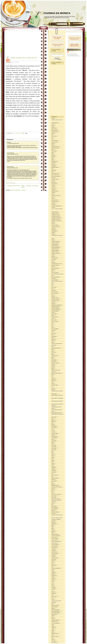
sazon (53, 583)
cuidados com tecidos (56, 241)
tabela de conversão (55, 605)
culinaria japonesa (55, 244)
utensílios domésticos (56, 620)
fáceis (53, 323)
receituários (54, 550)
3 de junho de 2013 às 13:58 (13, 168)
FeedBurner (60, 59)
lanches (53, 384)
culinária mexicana (55, 249)
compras (53, 222)
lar (52, 387)
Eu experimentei (55, 317)
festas (53, 335)
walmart (53, 639)
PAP (52, 482)
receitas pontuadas (55, 544)
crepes (53, 238)
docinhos (53, 296)
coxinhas (53, 234)
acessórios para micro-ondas (57, 120)
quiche (53, 528)
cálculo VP (54, 188)
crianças (53, 240)
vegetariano (54, 627)
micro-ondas (54, 447)
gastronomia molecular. (56, 348)
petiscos (53, 503)
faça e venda (54, 320)
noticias (53, 466)
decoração (53, 262)
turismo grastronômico (56, 613)
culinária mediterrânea (56, 247)
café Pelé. (53, 187)
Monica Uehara (10, 167)
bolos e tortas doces (55, 173)
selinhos (53, 586)
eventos (53, 318)
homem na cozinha (55, 363)
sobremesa (54, 592)
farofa (53, 327)
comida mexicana (55, 212)
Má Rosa (9, 142)
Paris (53, 491)
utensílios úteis (54, 622)
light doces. (54, 421)
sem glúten (54, 589)
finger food (54, 339)
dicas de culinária (55, 272)
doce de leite (54, 287)
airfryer (53, 126)
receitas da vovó (55, 540)
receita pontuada (55, 539)
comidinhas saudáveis (56, 219)
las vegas (53, 388)
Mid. (53, 451)
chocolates (54, 204)
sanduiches (54, 579)
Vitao (53, 638)
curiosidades (54, 259)
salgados (53, 574)
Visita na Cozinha (55, 636)
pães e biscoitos (55, 475)
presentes (53, 511)
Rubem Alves (54, 565)
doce (53, 286)
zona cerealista (54, 642)
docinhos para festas (55, 299)
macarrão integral (55, 433)
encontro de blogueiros (56, 309)
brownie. (53, 181)
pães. (53, 476)
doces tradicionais (55, 293)
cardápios (53, 192)
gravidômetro (54, 360)
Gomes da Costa (55, 355)
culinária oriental (55, 252)
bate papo (53, 155)
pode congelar (54, 506)
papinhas (53, 484)
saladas (53, 571)
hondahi (53, 364)
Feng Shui (54, 330)
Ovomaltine (54, 472)
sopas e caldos (54, 596)
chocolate (53, 203)
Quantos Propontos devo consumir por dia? (24, 58)
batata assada (54, 151)
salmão (53, 577)
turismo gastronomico (56, 610)
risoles (53, 562)
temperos (53, 608)
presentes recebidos (55, 512)
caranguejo (54, 189)
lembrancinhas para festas (56, 413)
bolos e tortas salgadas (56, 176)
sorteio (53, 598)
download (53, 302)
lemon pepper (54, 417)
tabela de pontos (55, 607)
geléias (53, 351)
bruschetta (54, 182)
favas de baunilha (55, 329)
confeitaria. (54, 230)
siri (52, 590)
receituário (54, 549)
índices (53, 375)
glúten (53, 354)
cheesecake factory (55, 201)
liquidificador (54, 426)
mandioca (53, 435)
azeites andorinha (55, 141)
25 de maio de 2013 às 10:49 (13, 154)
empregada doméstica (56, 307)
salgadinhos (54, 573)
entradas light (54, 314)
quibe (53, 527)
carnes (53, 194)
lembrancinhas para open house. (57, 414)
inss (52, 376)
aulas (53, 138)
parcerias (53, 490)
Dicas (53, 271)
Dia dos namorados (55, 268)
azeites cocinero (55, 142)
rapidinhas (54, 531)
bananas (53, 145)
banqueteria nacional (55, 146)
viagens (53, 630)
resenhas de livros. (55, 558)
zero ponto (54, 641)
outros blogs (54, 470)
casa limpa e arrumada (56, 195)
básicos (53, 149)
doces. (53, 295)
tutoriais (53, 616)
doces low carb (54, 292)
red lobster (54, 556)
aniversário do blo (55, 132)
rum (52, 567)
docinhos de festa (55, 298)
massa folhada (54, 438)
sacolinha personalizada (56, 568)
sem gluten (54, 587)
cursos (53, 261)
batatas (53, 152)
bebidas (53, 160)
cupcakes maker (55, 258)
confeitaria (54, 228)
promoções (54, 521)
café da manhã (54, 184)
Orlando (53, 469)
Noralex (53, 463)
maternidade (54, 441)
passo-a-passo (54, 496)
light (52, 419)
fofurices (53, 341)
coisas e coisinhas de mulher (57, 209)
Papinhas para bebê (55, 485)
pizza (53, 505)
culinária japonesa (55, 246)
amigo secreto (54, 129)
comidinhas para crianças (56, 218)
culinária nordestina (55, 250)
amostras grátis (54, 130)
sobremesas (54, 593)
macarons (53, 432)
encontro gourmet (55, 311)
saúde (53, 582)
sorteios (53, 599)
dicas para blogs (55, 280)
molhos (53, 456)
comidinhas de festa (55, 215)
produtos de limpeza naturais (57, 515)
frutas (53, 346)
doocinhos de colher (55, 301)
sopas (53, 595)
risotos (53, 564)
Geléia (53, 349)
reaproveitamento (55, 534)
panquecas (54, 479)
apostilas (53, 133)
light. (53, 423)
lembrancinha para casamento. (57, 391)
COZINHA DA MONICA (57, 13)
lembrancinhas (54, 394)
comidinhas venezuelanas (56, 221)
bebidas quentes (55, 161)
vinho (53, 635)
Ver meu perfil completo (72, 54)
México (53, 442)
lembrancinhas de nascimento (57, 401)
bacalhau (53, 143)
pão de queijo (54, 481)
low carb (53, 430)
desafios (53, 267)
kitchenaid (54, 381)
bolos (53, 172)
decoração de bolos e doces (57, 264)
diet (52, 284)
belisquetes (54, 163)
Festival (53, 338)
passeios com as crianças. (56, 494)
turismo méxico (55, 614)
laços (53, 382)
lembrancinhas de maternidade (57, 398)
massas (53, 439)
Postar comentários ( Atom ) (18, 190)
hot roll (53, 367)
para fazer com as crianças (57, 487)
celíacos (53, 197)
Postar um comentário (11, 183)
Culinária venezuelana (56, 253)
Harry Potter (54, 361)
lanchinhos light (55, 385)
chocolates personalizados (56, 206)
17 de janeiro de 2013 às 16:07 (13, 143)
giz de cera (54, 352)
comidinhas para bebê (56, 216)
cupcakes (53, 256)
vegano (53, 626)
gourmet (53, 357)
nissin (53, 462)
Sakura (53, 570)
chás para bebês (55, 200)
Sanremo (53, 580)
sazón (53, 585)
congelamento (54, 231)
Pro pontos (54, 513)
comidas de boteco (55, 213)
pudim (53, 525)
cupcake (53, 255)
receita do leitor (55, 537)
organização (54, 467)
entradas (53, 312)
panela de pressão (55, 478)
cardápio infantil (55, 191)
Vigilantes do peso (19, 133)
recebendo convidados (56, 536)
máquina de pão (55, 436)
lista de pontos (54, 427)
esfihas (53, 315)
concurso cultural (55, 225)
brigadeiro (54, 178)
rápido (53, 533)
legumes (53, 390)
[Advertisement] (20, 44)
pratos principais (55, 508)
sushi (53, 604)
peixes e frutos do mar (56, 499)
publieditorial (54, 524)
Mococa (53, 454)
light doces (54, 420)
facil (52, 324)
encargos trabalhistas (56, 308)
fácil (52, 326)
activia (53, 124)
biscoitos (53, 164)
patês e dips (54, 497)
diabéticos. (54, 270)
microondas (54, 450)
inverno (53, 378)
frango (53, 342)
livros (53, 429)
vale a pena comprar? (56, 623)
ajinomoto (53, 127)
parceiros (53, 488)
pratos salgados (54, 509)
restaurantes (54, 559)
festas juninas (54, 336)
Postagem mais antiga (32, 186)
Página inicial (23, 186)
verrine (53, 629)
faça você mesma (55, 321)
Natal (53, 459)
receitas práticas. (55, 547)
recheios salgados (55, 553)
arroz (53, 135)
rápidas (53, 530)
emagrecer (54, 304)
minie (53, 453)
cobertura (53, 207)
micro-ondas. (54, 448)
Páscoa (53, 493)
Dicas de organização (56, 277)
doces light (54, 290)
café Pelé (53, 185)
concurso (53, 224)
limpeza (53, 424)
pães (52, 473)
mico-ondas (54, 445)
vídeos (53, 632)
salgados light (54, 576)
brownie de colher (55, 179)
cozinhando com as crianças (57, 235)
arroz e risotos (54, 136)
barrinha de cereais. (55, 148)
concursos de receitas (56, 227)
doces (53, 289)
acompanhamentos (55, 123)
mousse (53, 457)
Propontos (14, 133)
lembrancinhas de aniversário (57, 395)
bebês (53, 158)
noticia (53, 465)
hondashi (53, 366)
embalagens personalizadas (57, 305)
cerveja (53, 198)
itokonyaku (54, 379)
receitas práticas (55, 546)
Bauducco (53, 157)
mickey (53, 444)
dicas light (54, 278)
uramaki (53, 619)
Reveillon (53, 561)
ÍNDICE (53, 369)
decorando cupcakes (55, 265)
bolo (52, 169)
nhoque (53, 460)
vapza (53, 624)
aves (52, 139)
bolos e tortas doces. (55, 175)
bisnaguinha (54, 166)
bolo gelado (54, 170)
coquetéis (53, 233)
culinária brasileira (55, 243)
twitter (53, 617)
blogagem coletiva (55, 167)
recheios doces (54, 552)
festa (53, 332)
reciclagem (54, 555)
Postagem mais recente (14, 186)
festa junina (54, 333)
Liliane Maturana (11, 153)
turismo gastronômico (56, 611)
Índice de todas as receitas (56, 373)
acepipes (53, 118)
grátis (53, 358)
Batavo (53, 154)
